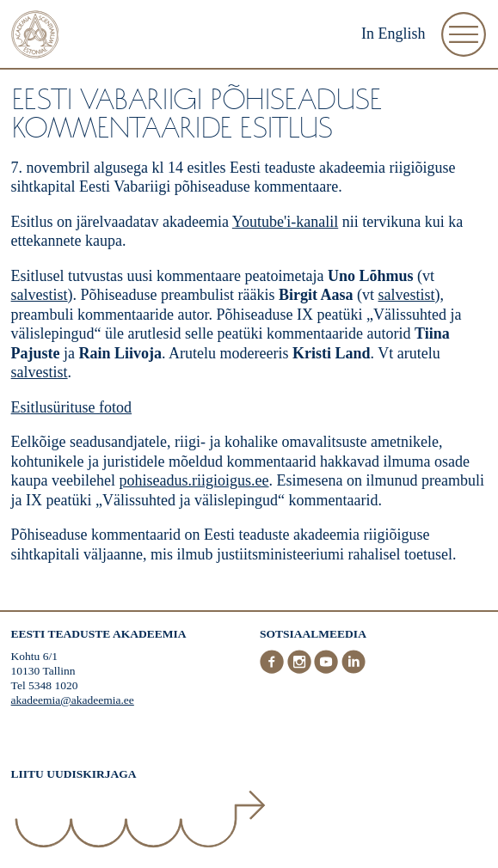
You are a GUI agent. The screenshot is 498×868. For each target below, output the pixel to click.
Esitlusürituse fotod (72, 407)
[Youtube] (328, 670)
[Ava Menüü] (464, 34)
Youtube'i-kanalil (285, 222)
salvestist (40, 295)
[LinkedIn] (354, 670)
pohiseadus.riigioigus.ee (194, 480)
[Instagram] (301, 670)
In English (393, 34)
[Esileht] (35, 37)
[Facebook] (274, 670)
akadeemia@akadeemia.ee (73, 700)
